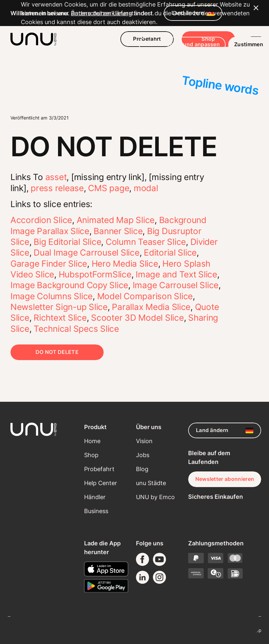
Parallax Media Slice (151, 307)
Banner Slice (118, 231)
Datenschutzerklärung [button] (110, 575)
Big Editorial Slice (67, 242)
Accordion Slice (41, 220)
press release (57, 188)
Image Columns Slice (52, 296)
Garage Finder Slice (49, 264)
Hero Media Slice (125, 264)
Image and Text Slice (176, 274)
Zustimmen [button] (228, 607)
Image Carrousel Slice (176, 285)
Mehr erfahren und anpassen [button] (161, 607)
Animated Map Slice (116, 220)
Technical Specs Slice (76, 329)
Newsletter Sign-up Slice (59, 307)
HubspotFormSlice (95, 274)
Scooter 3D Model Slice (137, 318)
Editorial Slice (170, 252)
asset (56, 177)
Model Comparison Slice (145, 296)
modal (146, 188)
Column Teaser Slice (146, 242)
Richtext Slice (60, 318)
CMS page (109, 188)
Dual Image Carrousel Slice (86, 252)
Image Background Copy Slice (69, 285)
